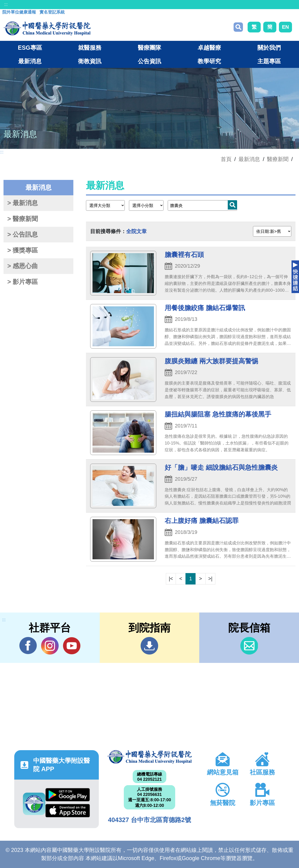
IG (50, 646)
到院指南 (149, 646)
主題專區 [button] (269, 61)
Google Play (68, 795)
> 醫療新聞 (23, 219)
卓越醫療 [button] (209, 48)
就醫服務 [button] (90, 48)
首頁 (226, 159)
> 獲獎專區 (23, 250)
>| (210, 579)
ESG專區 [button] (30, 48)
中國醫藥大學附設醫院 (149, 757)
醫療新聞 (278, 159)
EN (285, 27)
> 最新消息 (23, 203)
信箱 (249, 646)
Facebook (28, 646)
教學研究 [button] (209, 61)
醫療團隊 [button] (149, 48)
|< (171, 579)
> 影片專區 (23, 282)
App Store (68, 811)
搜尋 (238, 27)
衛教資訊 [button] (90, 61)
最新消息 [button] (30, 61)
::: (6, 4)
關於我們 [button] (269, 48)
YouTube (72, 646)
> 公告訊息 (23, 234)
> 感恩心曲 (23, 266)
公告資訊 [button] (149, 61)
